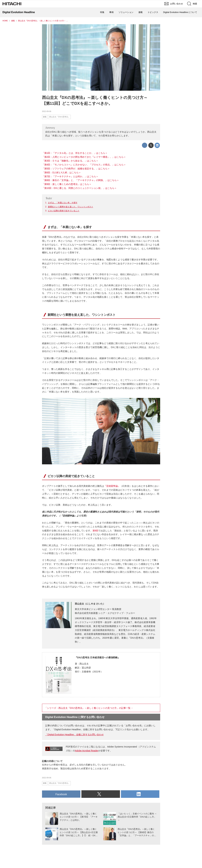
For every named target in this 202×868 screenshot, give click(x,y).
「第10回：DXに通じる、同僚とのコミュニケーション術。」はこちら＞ (79, 188)
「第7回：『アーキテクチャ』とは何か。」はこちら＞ (70, 176)
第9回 (96, 531)
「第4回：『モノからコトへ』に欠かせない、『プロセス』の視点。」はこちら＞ (84, 165)
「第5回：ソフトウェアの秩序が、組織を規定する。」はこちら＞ (76, 169)
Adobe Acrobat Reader (87, 751)
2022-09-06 (47, 111)
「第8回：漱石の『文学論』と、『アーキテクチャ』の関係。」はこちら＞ (81, 180)
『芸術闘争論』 (112, 486)
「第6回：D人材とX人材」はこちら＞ (61, 172)
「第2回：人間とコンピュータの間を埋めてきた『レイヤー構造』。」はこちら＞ (84, 157)
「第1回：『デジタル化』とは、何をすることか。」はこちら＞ (75, 153)
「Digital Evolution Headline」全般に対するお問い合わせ (74, 735)
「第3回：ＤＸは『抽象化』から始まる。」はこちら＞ (70, 161)
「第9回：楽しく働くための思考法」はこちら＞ (67, 184)
